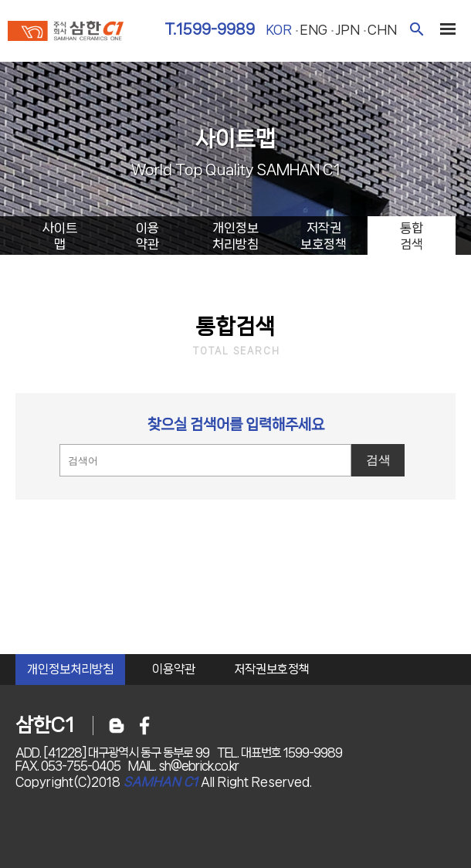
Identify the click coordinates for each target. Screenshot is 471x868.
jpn (347, 29)
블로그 (117, 726)
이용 (147, 237)
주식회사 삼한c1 (66, 32)
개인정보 (235, 237)
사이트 (59, 237)
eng (313, 29)
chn (382, 29)
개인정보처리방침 (70, 669)
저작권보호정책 (272, 669)
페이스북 (145, 726)
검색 (417, 29)
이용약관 (174, 669)
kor (279, 29)
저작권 (324, 237)
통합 (412, 237)
